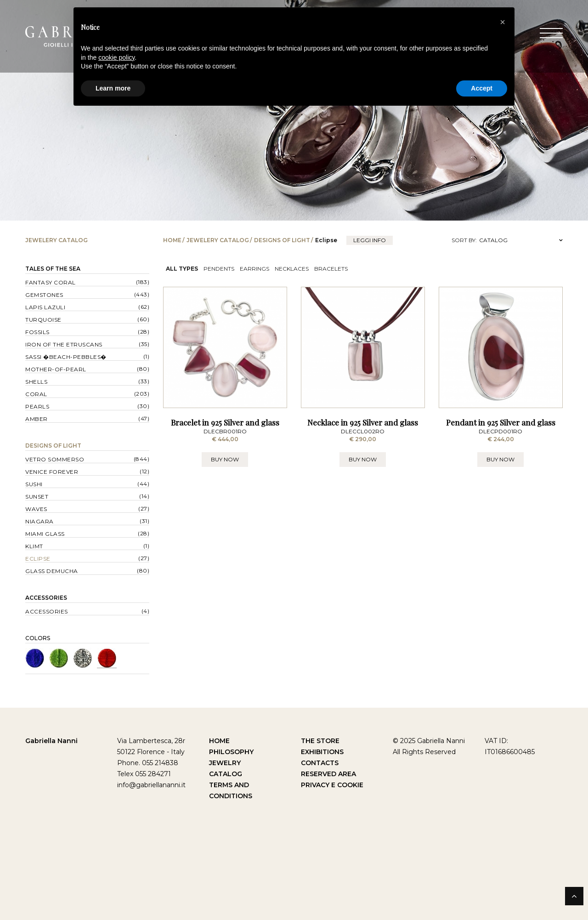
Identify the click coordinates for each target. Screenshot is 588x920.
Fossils (37, 332)
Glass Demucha (52, 571)
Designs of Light (282, 240)
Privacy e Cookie (332, 785)
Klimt (34, 546)
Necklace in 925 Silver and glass (363, 425)
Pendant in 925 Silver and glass (501, 425)
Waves (36, 509)
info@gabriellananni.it (151, 785)
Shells (36, 382)
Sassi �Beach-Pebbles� (66, 357)
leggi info (370, 240)
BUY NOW (225, 462)
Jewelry (225, 763)
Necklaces (292, 269)
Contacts (320, 763)
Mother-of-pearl (56, 369)
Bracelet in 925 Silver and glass (225, 425)
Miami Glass (45, 534)
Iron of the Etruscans (64, 344)
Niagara (40, 521)
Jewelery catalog (218, 240)
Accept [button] (482, 88)
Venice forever (52, 472)
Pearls (37, 406)
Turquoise (43, 320)
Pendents (219, 269)
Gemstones (44, 295)
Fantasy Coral (51, 282)
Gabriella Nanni (51, 741)
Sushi (34, 484)
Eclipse (38, 559)
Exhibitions (322, 752)
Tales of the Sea (53, 269)
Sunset (37, 497)
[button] (503, 22)
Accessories (46, 598)
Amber (37, 419)
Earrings (254, 269)
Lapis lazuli (45, 307)
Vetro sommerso (55, 459)
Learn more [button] (113, 88)
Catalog (226, 774)
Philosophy (231, 752)
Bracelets (331, 269)
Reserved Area (328, 774)
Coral (36, 394)
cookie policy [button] (116, 57)
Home (172, 240)
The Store (320, 741)
